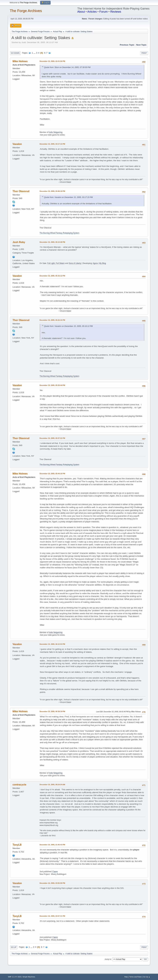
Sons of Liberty (75, 263)
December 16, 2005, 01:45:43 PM (52, 845)
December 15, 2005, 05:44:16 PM (52, 474)
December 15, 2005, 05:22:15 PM (52, 320)
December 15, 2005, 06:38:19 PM (52, 711)
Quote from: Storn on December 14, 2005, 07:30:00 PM (67, 67)
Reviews (116, 12)
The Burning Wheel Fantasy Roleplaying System (59, 233)
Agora (95, 263)
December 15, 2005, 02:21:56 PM (52, 61)
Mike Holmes (20, 61)
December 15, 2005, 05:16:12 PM (52, 276)
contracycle (19, 785)
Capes (55, 872)
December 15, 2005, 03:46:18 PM (52, 191)
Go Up (14, 947)
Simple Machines (29, 977)
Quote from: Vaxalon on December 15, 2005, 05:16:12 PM (68, 326)
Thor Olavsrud (21, 191)
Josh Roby (19, 242)
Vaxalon (17, 144)
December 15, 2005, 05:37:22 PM (52, 438)
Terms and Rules (135, 977)
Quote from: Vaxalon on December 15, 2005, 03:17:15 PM (68, 197)
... (35, 53)
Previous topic (127, 45)
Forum (104, 12)
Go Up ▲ (147, 977)
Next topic (141, 45)
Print (144, 53)
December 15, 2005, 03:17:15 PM (52, 144)
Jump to (108, 959)
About (81, 12)
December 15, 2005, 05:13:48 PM (52, 242)
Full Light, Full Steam (56, 263)
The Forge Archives (26, 11)
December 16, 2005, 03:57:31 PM (52, 916)
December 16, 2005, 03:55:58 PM (52, 883)
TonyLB (17, 845)
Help (126, 977)
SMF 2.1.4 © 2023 (15, 977)
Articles (92, 12)
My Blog (103, 263)
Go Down (15, 53)
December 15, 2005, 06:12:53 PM (52, 644)
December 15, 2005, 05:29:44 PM (52, 385)
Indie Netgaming (56, 132)
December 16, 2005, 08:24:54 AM (52, 785)
